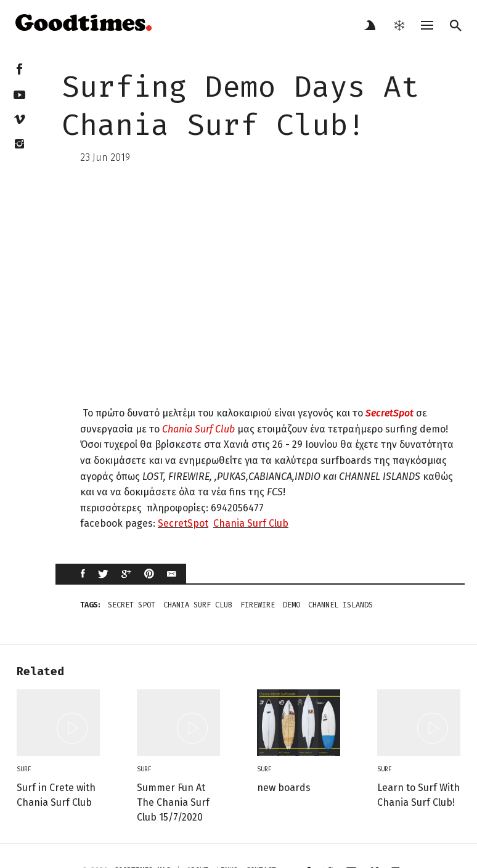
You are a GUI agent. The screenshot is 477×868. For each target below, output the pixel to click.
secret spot (132, 605)
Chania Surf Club (198, 429)
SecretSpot (388, 413)
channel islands (340, 605)
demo (291, 605)
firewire (258, 605)
